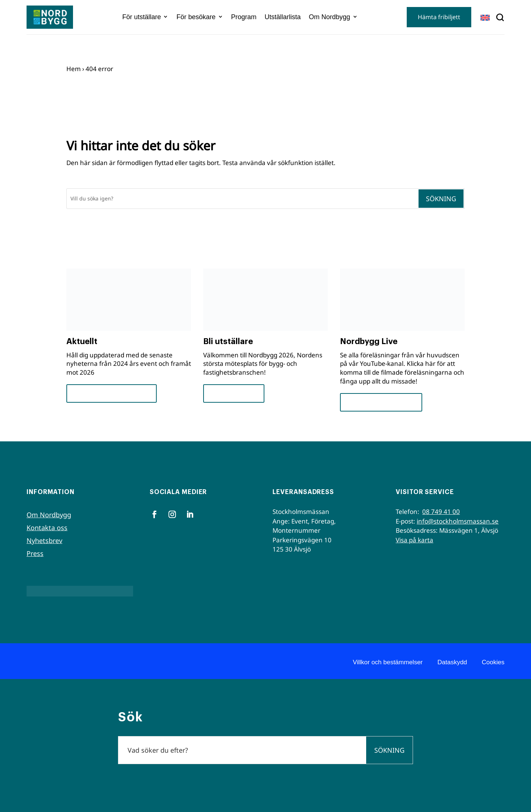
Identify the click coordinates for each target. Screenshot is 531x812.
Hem (74, 69)
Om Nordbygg (330, 17)
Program (244, 17)
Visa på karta (414, 540)
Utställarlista (283, 17)
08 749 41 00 (441, 512)
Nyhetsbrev (44, 540)
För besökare (196, 17)
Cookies (493, 662)
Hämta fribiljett (439, 17)
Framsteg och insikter (112, 393)
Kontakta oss (47, 528)
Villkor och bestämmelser (388, 662)
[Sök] (242, 199)
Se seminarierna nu (381, 402)
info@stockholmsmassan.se (458, 521)
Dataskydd (452, 662)
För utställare (141, 17)
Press (35, 553)
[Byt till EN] (485, 17)
